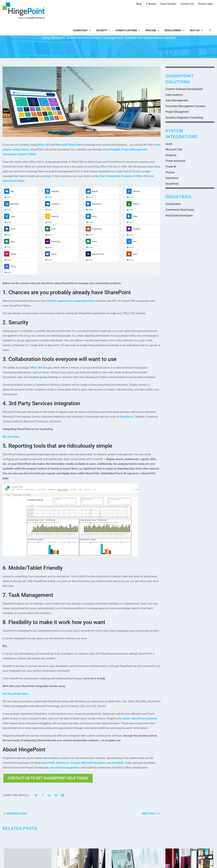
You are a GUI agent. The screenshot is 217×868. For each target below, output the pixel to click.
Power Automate (175, 161)
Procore (152, 16)
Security (103, 16)
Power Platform (128, 16)
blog (47, 176)
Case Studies (168, 4)
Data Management (177, 100)
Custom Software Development (184, 89)
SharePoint (82, 16)
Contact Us (187, 4)
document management (65, 768)
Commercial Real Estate (180, 210)
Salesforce (127, 417)
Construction (173, 204)
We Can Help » (11, 437)
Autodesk (118, 763)
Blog (139, 4)
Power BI (171, 167)
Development (175, 16)
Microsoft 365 (174, 149)
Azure (169, 144)
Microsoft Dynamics (93, 763)
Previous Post (17, 814)
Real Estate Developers (179, 216)
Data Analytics (174, 95)
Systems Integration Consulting (184, 118)
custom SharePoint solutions (140, 719)
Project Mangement (177, 112)
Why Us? (197, 16)
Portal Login (205, 4)
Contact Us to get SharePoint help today (48, 778)
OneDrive (171, 155)
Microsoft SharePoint (69, 145)
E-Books (151, 4)
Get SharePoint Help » (16, 694)
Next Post (149, 814)
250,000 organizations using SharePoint (70, 301)
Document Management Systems (185, 106)
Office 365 (44, 145)
